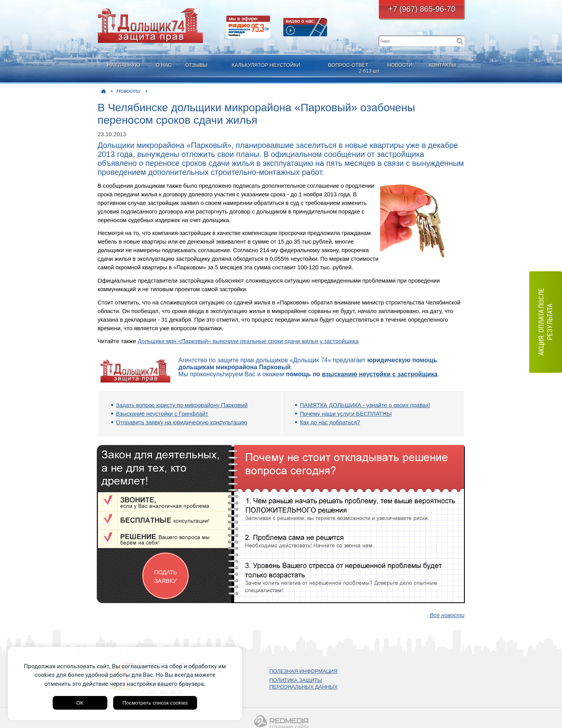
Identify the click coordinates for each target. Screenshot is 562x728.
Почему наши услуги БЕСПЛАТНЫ (346, 414)
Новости (128, 91)
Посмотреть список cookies (155, 703)
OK (80, 703)
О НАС (164, 65)
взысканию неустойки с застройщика (380, 374)
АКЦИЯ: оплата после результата (545, 322)
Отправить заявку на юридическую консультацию (181, 422)
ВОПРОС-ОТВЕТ (349, 68)
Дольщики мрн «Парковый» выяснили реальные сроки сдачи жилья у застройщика (248, 341)
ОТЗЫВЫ (196, 65)
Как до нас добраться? (330, 422)
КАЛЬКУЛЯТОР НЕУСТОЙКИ (266, 65)
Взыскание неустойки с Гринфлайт (162, 414)
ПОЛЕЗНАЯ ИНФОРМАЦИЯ (303, 671)
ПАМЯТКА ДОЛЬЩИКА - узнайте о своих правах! (365, 405)
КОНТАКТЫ (442, 65)
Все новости (447, 615)
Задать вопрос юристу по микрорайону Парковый (182, 405)
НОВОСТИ (400, 65)
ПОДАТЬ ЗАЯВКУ (166, 577)
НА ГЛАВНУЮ (124, 65)
